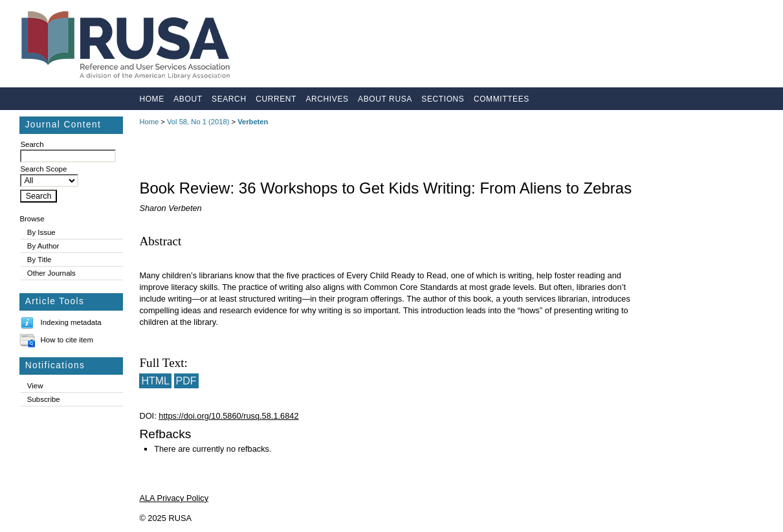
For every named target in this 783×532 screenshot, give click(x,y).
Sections (443, 99)
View (35, 386)
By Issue (41, 232)
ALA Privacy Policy (174, 498)
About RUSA (385, 99)
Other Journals (51, 273)
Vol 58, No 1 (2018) (198, 122)
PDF (186, 381)
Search (229, 99)
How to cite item (67, 340)
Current (276, 99)
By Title (39, 260)
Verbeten (253, 122)
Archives (327, 99)
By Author (43, 246)
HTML (155, 381)
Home (151, 99)
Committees (502, 99)
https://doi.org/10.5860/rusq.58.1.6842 (228, 416)
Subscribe (44, 399)
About (188, 99)
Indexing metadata (71, 322)
